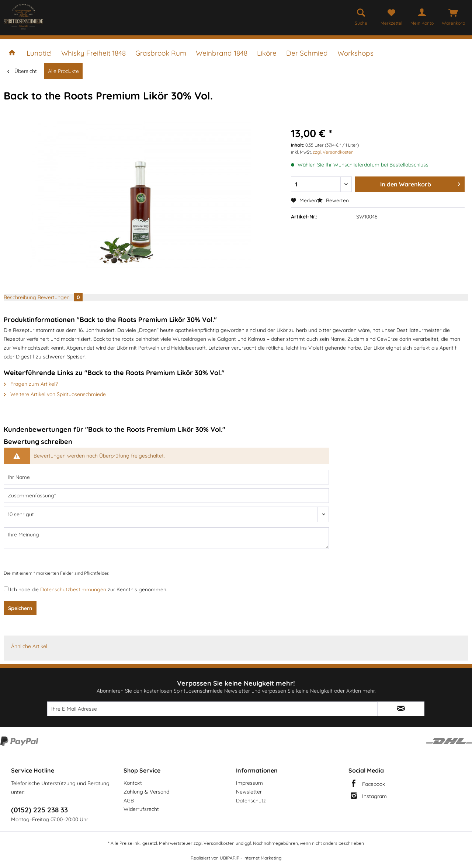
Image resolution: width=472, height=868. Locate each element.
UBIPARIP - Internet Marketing (251, 858)
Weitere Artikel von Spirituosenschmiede (55, 394)
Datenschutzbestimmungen (73, 589)
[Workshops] (355, 53)
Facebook (374, 784)
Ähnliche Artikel (29, 646)
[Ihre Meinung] (166, 538)
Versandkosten (219, 843)
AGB (129, 801)
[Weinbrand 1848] (222, 53)
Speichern (20, 608)
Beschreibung (20, 297)
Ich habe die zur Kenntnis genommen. (89, 589)
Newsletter (249, 792)
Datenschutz (251, 801)
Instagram (374, 796)
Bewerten (333, 200)
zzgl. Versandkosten (333, 152)
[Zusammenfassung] (166, 496)
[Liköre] (267, 53)
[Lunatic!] (39, 53)
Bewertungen (60, 297)
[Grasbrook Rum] (161, 53)
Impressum (249, 783)
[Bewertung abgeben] (166, 514)
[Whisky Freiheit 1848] (93, 53)
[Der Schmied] (307, 53)
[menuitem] (361, 16)
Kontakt (133, 783)
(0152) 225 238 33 (39, 810)
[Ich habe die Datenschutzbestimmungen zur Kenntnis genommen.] (6, 589)
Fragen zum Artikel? (31, 384)
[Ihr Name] (166, 477)
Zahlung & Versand (146, 792)
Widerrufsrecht (141, 809)
